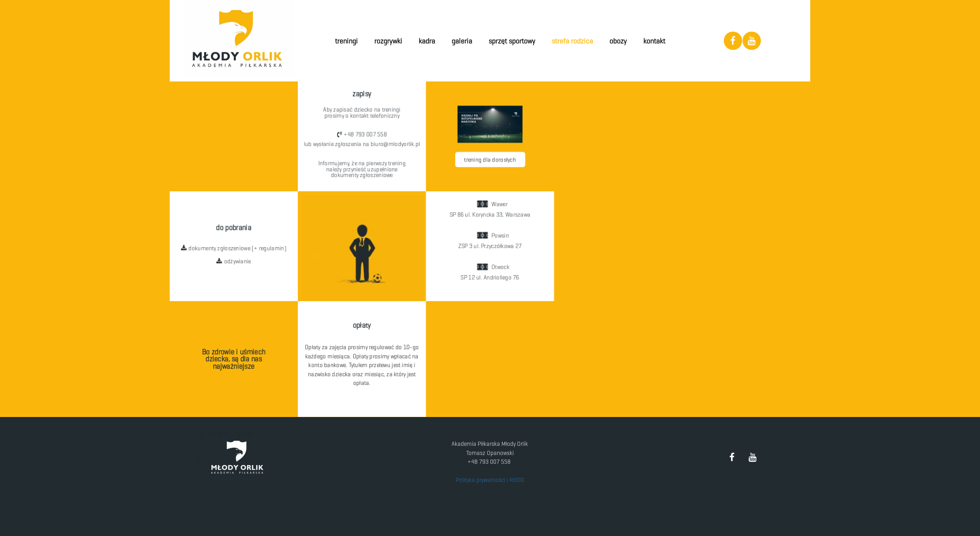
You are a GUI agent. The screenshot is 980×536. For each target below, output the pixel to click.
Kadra (427, 41)
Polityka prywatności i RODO (490, 480)
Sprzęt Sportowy (512, 41)
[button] (362, 132)
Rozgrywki (388, 41)
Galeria (462, 41)
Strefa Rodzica (572, 41)
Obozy (618, 41)
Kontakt (654, 41)
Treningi (346, 41)
